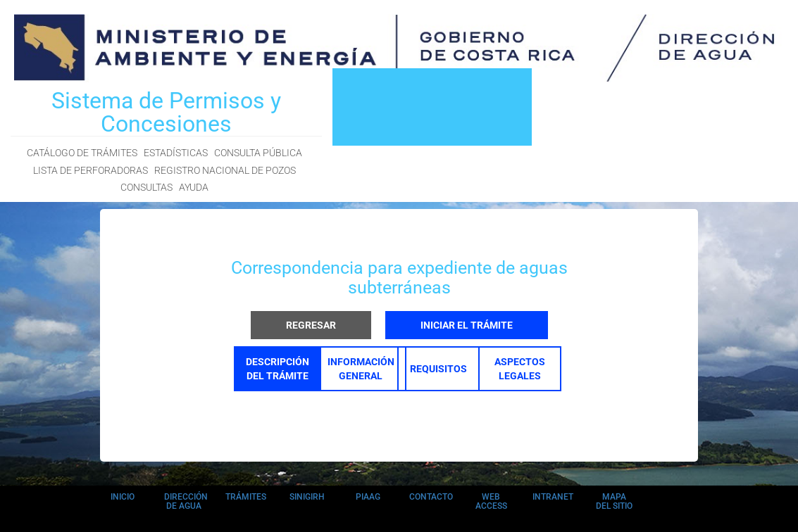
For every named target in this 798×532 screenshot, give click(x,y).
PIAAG (368, 497)
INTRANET (553, 497)
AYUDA (194, 187)
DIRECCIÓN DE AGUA (186, 501)
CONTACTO (431, 497)
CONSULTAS (146, 187)
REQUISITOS (438, 369)
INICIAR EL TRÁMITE (467, 325)
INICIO (123, 497)
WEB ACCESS (491, 501)
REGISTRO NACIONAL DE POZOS (225, 170)
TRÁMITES (246, 497)
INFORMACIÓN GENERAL (361, 369)
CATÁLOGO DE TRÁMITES (82, 153)
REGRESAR (311, 325)
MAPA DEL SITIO (614, 501)
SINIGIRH (307, 497)
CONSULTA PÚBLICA (258, 153)
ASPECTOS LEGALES (520, 369)
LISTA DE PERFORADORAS (91, 170)
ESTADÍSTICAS (176, 153)
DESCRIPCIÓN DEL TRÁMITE (278, 369)
